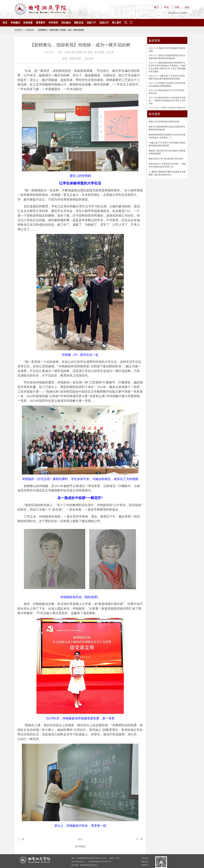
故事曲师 (30, 30)
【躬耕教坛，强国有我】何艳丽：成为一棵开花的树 (61, 30)
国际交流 (79, 23)
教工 (156, 7)
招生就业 (66, 23)
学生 (167, 7)
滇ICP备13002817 (78, 862)
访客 (177, 7)
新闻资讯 (19, 30)
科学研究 (53, 23)
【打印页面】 (80, 847)
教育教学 (41, 23)
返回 (80, 839)
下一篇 (139, 839)
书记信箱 (145, 858)
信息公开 (104, 23)
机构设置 (28, 23)
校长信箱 (145, 862)
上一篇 (21, 839)
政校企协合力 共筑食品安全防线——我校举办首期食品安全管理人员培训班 (167, 101)
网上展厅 (117, 23)
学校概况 (15, 23)
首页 (5, 23)
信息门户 (91, 23)
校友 (187, 7)
